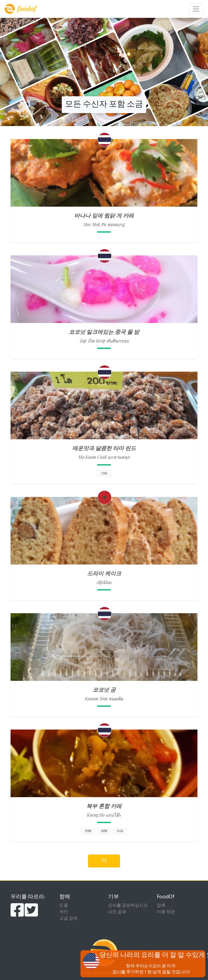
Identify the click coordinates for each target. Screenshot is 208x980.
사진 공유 (117, 912)
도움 (64, 906)
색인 (64, 912)
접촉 (161, 906)
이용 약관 (166, 912)
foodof (20, 9)
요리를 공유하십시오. (128, 906)
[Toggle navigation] (196, 9)
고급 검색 (68, 919)
